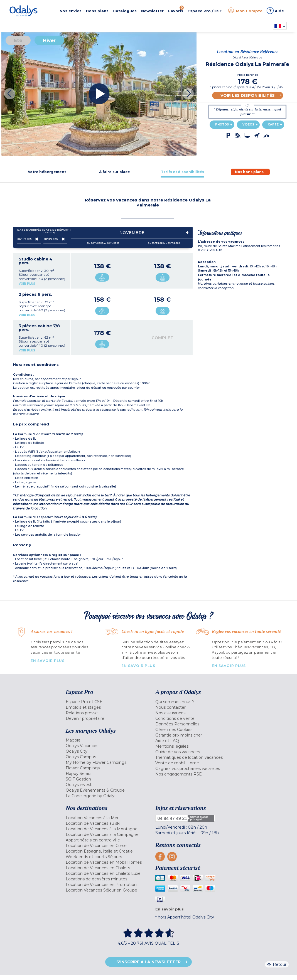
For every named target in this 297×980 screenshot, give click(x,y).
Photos (222, 125)
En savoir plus (48, 661)
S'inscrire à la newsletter (148, 962)
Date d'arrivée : (29, 231)
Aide (275, 11)
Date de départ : (55, 231)
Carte (273, 125)
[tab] (47, 172)
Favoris (176, 9)
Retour (277, 964)
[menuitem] (106, 702)
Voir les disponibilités (248, 95)
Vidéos (248, 125)
